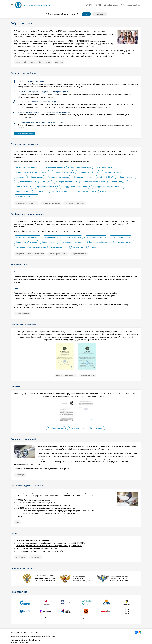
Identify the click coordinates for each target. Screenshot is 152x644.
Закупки (45, 172)
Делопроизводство (127, 177)
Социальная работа (23, 187)
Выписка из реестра (77, 428)
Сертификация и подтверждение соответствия (63, 237)
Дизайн (100, 177)
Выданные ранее (96, 428)
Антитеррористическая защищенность (108, 187)
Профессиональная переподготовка (30, 254)
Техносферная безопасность (67, 182)
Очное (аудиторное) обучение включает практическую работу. (40, 551)
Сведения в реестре (56, 428)
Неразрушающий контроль (26, 172)
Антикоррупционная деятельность (74, 187)
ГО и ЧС (111, 177)
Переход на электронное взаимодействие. (33, 540)
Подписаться (35, 557)
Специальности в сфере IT (87, 172)
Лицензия (59, 62)
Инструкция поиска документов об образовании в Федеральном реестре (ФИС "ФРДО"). (51, 543)
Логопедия (46, 182)
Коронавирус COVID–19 (62, 172)
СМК (17, 522)
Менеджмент (21, 177)
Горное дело (41, 192)
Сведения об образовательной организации (33, 62)
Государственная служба (87, 192)
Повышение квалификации (26, 203)
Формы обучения (22, 313)
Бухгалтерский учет (58, 247)
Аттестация (20, 475)
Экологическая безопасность (94, 182)
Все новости (20, 557)
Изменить (99, 14)
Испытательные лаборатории (80, 167)
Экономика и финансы (105, 167)
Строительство (37, 177)
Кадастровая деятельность (26, 182)
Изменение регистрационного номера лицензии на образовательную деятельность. (49, 546)
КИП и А (106, 192)
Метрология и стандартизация (27, 167)
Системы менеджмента (54, 167)
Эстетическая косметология (27, 196)
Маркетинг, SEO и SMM (112, 172)
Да (86, 14)
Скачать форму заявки (24, 134)
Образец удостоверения (74, 203)
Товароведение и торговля (58, 177)
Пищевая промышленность (62, 192)
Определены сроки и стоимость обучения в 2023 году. (37, 549)
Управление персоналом (46, 187)
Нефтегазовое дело (119, 182)
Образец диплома (79, 254)
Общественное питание (83, 177)
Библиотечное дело (23, 192)
